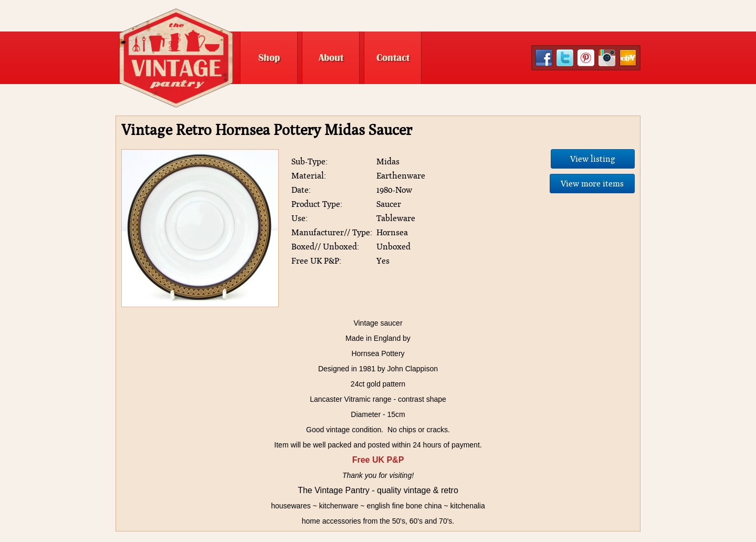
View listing (593, 159)
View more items (592, 184)
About (331, 58)
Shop (269, 58)
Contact (393, 58)
